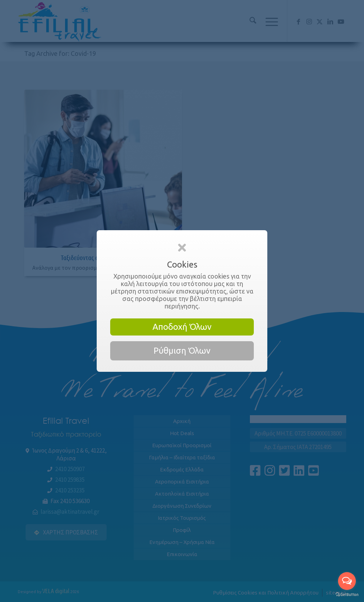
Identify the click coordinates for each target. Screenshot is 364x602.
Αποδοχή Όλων (182, 327)
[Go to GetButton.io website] (347, 595)
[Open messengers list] (347, 581)
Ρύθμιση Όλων (182, 351)
